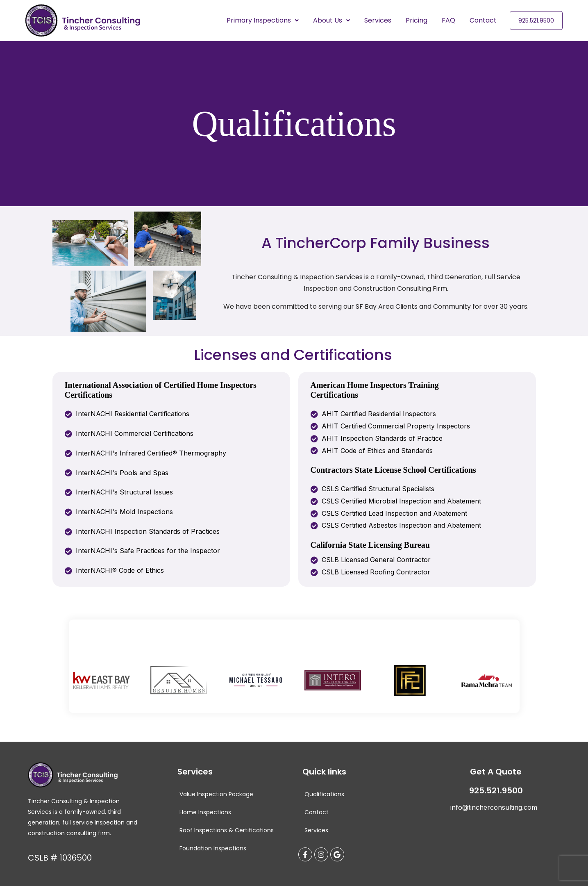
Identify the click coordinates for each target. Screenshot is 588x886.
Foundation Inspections (213, 848)
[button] (263, 20)
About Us (331, 20)
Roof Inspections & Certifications (227, 830)
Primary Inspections (263, 20)
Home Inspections (205, 812)
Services (378, 20)
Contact (483, 20)
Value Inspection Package (216, 794)
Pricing (417, 20)
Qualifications (324, 794)
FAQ (448, 20)
